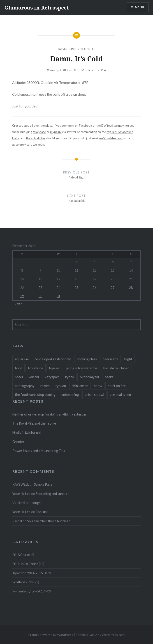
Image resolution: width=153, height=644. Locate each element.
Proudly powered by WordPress (51, 635)
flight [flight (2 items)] (128, 359)
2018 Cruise (21, 555)
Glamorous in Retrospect (37, 7)
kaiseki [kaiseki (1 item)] (34, 377)
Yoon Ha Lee (21, 494)
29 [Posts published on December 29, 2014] (22, 296)
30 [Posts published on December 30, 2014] (40, 296)
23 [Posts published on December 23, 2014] (40, 288)
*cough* (36, 503)
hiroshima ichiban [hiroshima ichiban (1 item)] (116, 368)
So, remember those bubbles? (48, 521)
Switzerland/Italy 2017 (29, 591)
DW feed (107, 126)
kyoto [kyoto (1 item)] (70, 377)
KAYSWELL (21, 484)
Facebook (86, 126)
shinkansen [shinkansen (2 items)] (80, 386)
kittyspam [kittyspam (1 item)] (52, 377)
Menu (140, 7)
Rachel (17, 521)
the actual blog (36, 138)
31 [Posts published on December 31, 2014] (58, 296)
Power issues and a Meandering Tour (39, 451)
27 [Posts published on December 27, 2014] (113, 288)
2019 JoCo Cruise (25, 564)
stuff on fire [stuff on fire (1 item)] (117, 386)
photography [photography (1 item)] (25, 386)
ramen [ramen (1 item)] (45, 386)
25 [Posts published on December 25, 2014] (76, 288)
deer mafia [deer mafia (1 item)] (110, 359)
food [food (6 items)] (19, 368)
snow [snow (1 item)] (98, 386)
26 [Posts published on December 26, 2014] (95, 288)
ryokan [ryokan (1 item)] (61, 386)
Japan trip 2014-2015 (76, 49)
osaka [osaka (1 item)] (109, 377)
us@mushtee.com (111, 138)
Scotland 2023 (23, 582)
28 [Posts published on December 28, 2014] (131, 288)
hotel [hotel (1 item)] (19, 377)
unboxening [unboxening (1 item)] (70, 394)
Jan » (19, 303)
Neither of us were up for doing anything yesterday (49, 414)
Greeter (18, 442)
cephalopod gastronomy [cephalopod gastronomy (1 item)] (53, 359)
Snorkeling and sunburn (53, 494)
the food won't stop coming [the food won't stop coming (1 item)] (35, 394)
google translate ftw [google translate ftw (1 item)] (82, 368)
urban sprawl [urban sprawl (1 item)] (94, 394)
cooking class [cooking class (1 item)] (87, 359)
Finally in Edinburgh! (27, 432)
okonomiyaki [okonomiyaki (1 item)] (89, 377)
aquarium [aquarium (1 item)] (22, 359)
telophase (39, 132)
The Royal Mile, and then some (34, 423)
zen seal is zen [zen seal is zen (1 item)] (120, 394)
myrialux (56, 132)
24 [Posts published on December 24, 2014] (58, 288)
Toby (64, 70)
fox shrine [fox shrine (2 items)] (36, 368)
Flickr (16, 138)
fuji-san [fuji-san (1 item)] (55, 368)
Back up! (42, 512)
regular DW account (120, 132)
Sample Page (43, 484)
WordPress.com (113, 635)
